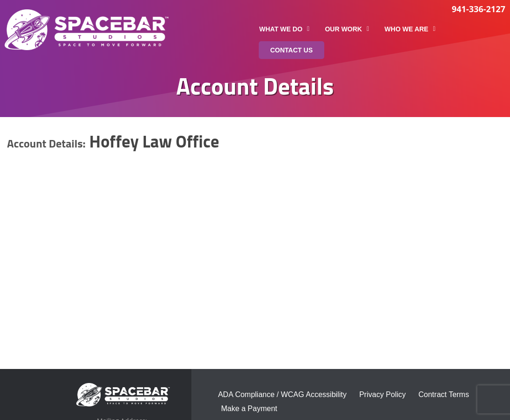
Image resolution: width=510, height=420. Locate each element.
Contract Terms (444, 394)
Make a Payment (249, 409)
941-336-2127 (478, 9)
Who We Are (410, 29)
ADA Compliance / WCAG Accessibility (282, 394)
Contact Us (292, 50)
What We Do (284, 29)
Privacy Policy (383, 394)
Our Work (347, 29)
